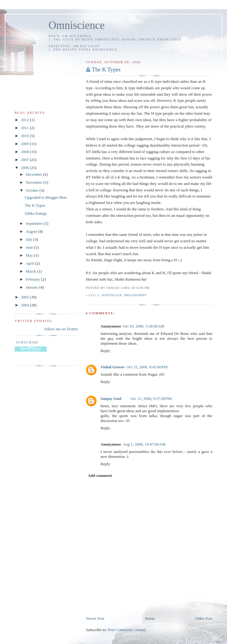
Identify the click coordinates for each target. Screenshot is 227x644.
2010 (25, 136)
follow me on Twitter (61, 329)
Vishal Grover (113, 367)
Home (150, 618)
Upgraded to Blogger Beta (46, 197)
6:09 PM (143, 288)
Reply (105, 351)
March (31, 271)
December (35, 174)
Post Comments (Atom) (127, 630)
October (33, 190)
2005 (25, 297)
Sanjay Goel (111, 399)
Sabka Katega (36, 213)
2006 (25, 168)
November (35, 182)
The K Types (106, 70)
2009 (25, 144)
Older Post (204, 618)
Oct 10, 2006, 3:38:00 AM (144, 326)
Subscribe (27, 342)
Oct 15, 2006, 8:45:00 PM (147, 367)
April (31, 263)
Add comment (100, 475)
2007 (25, 160)
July (30, 239)
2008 (25, 152)
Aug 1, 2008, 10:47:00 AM (144, 444)
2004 (25, 305)
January (33, 287)
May (30, 255)
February (33, 279)
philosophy (135, 295)
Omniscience (77, 25)
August (32, 231)
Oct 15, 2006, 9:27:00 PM (151, 399)
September (35, 223)
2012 (25, 120)
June (30, 247)
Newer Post (95, 618)
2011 (25, 128)
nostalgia (112, 295)
